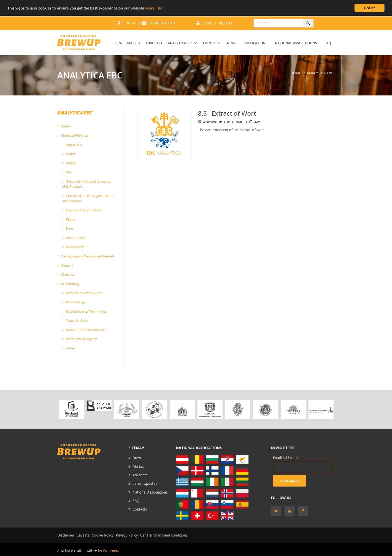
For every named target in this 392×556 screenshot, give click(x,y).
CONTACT (131, 23)
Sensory (65, 265)
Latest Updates (145, 483)
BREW (118, 43)
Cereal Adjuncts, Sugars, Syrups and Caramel (88, 198)
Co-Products (73, 247)
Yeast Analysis (75, 320)
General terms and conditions (164, 535)
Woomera (111, 551)
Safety (64, 126)
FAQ (328, 43)
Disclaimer (66, 535)
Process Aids (74, 238)
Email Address (286, 458)
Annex (69, 348)
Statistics (66, 274)
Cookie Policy (103, 535)
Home (296, 73)
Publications (256, 43)
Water (69, 154)
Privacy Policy (127, 535)
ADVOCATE (154, 43)
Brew (137, 458)
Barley (69, 163)
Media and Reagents (80, 339)
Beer (68, 228)
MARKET (134, 43)
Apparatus (72, 144)
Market (138, 466)
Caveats (83, 535)
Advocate (140, 475)
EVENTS (209, 43)
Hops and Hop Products (82, 210)
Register (226, 23)
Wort (68, 219)
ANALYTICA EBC (180, 43)
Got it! (369, 8)
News (232, 43)
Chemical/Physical (73, 135)
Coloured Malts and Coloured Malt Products (86, 184)
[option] (71, 410)
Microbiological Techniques (85, 311)
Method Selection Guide (82, 293)
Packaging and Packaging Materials (86, 256)
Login (207, 23)
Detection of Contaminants (84, 330)
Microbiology (69, 284)
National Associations (296, 43)
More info (154, 8)
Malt (67, 172)
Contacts (140, 509)
